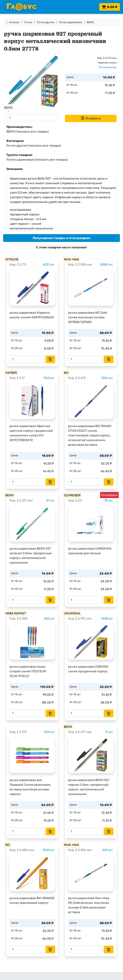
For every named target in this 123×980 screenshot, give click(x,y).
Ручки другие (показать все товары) (34, 146)
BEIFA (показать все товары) (28, 132)
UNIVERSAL (72, 613)
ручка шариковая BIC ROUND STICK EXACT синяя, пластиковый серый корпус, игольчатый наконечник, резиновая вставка (90, 435)
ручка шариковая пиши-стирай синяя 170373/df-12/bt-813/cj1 (28, 671)
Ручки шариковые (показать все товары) (37, 160)
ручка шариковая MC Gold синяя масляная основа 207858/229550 (87, 317)
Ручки (28, 22)
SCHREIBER (72, 495)
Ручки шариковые (71, 22)
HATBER (11, 373)
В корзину (91, 118)
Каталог (15, 22)
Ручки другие (46, 22)
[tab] (61, 238)
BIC (66, 373)
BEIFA (90, 22)
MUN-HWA (71, 259)
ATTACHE (12, 259)
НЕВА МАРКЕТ (16, 613)
